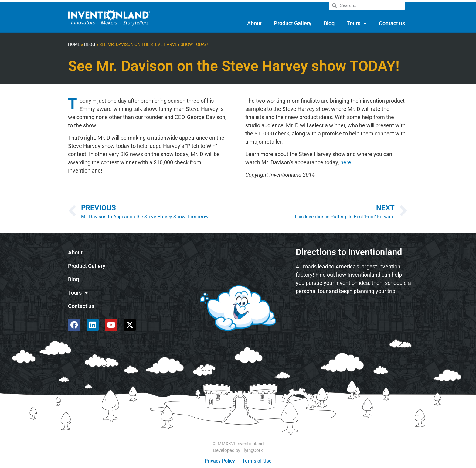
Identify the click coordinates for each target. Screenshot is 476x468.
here (346, 162)
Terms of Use (257, 461)
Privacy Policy (220, 461)
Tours (357, 23)
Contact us (392, 23)
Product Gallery (293, 23)
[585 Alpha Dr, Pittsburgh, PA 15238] (353, 316)
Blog (329, 23)
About (254, 23)
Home (74, 44)
